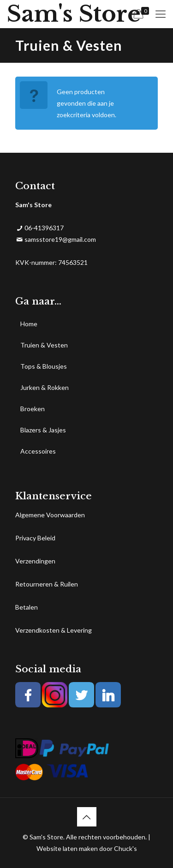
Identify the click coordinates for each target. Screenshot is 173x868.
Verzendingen (35, 561)
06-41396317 (44, 228)
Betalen (27, 607)
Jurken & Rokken (45, 387)
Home (29, 324)
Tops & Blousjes (44, 366)
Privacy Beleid (35, 538)
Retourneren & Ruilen (47, 584)
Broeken (33, 409)
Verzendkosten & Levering (54, 630)
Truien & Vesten (44, 345)
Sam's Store (74, 14)
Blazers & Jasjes (43, 430)
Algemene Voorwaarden (50, 515)
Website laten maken (67, 848)
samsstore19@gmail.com (60, 239)
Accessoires (38, 451)
